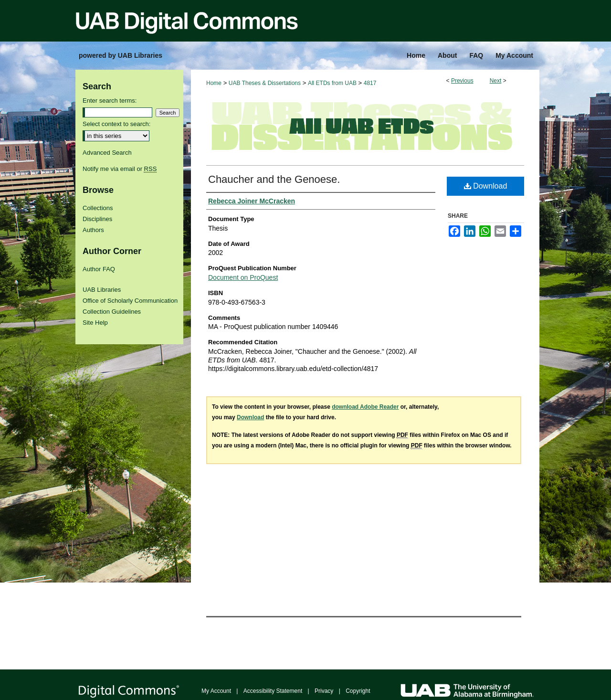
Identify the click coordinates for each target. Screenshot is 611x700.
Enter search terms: (110, 101)
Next (496, 81)
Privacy (324, 691)
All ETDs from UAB (332, 83)
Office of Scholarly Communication (130, 301)
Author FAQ (99, 269)
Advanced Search (107, 153)
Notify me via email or (120, 169)
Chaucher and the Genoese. (274, 179)
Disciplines (97, 219)
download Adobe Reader (365, 407)
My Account (216, 691)
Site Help (95, 323)
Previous (462, 81)
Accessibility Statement (273, 691)
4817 (370, 83)
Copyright (358, 691)
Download (486, 186)
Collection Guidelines (112, 312)
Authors (93, 230)
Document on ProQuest (243, 277)
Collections (98, 208)
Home (214, 83)
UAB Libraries (102, 290)
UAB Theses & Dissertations (265, 83)
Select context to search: (116, 124)
